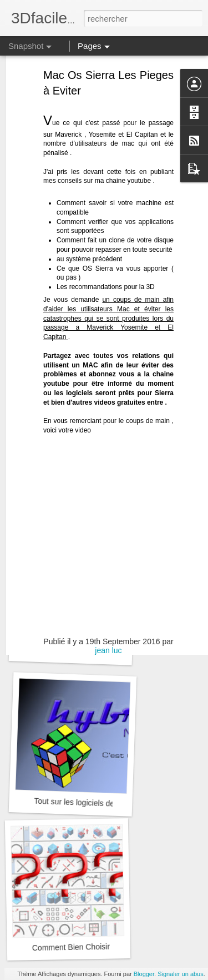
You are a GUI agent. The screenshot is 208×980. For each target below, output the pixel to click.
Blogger (144, 974)
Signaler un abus (181, 974)
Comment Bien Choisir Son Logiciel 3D (99, 947)
